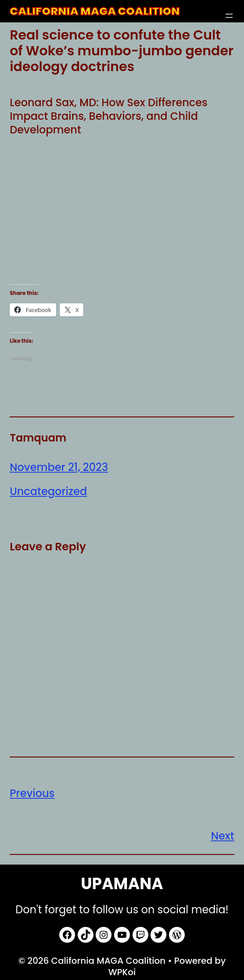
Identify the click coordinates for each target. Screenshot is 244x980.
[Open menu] (229, 16)
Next (223, 836)
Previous (32, 793)
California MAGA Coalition (95, 11)
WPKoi (122, 972)
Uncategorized (48, 491)
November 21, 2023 (59, 467)
